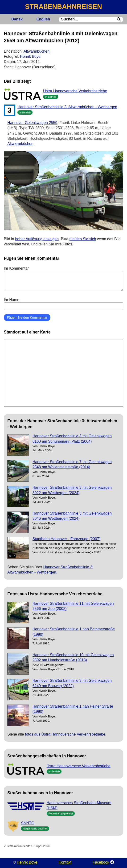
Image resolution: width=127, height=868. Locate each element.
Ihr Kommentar (63, 279)
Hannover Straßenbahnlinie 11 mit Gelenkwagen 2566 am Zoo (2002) (73, 606)
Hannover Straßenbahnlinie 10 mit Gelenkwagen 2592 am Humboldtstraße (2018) (73, 657)
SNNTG (28, 823)
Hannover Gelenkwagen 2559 (32, 123)
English (43, 19)
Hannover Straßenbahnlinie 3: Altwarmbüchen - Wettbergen (67, 107)
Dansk (17, 19)
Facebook (101, 862)
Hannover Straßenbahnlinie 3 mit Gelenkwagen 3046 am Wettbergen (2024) (72, 516)
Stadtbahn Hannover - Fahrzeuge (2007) (66, 539)
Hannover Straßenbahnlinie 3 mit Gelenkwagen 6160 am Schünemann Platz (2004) (72, 439)
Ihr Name (63, 304)
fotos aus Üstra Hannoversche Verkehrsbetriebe (65, 734)
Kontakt (65, 862)
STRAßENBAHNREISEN (63, 7)
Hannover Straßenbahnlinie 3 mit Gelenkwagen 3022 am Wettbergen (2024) (72, 490)
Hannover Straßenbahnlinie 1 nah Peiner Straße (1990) (73, 709)
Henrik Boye (30, 56)
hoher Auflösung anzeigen (37, 239)
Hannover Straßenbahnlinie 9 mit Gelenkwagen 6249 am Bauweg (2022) (72, 683)
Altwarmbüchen (37, 51)
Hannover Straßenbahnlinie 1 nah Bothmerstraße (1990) (74, 632)
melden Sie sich (83, 239)
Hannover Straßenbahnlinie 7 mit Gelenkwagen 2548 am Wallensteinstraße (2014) (72, 464)
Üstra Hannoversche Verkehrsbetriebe (75, 91)
